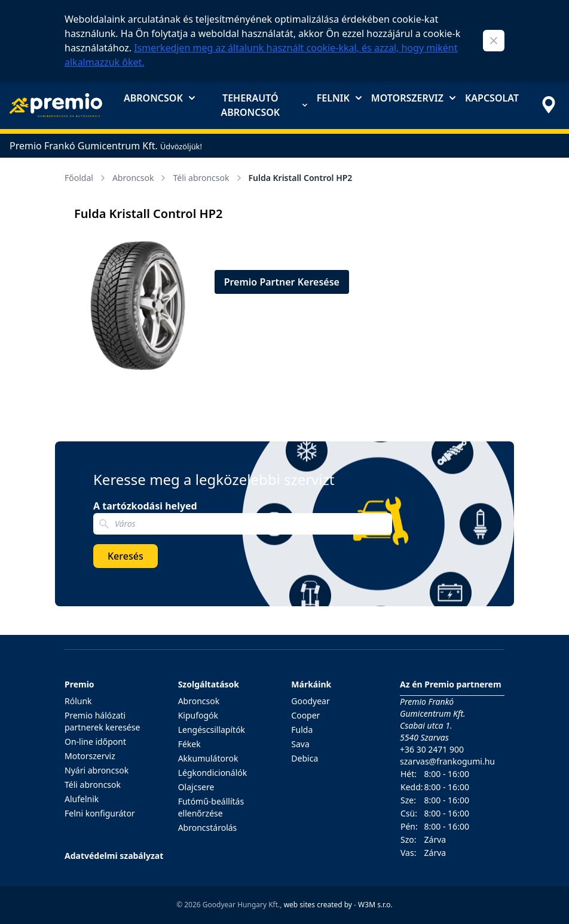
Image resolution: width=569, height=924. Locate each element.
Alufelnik (82, 799)
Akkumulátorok (208, 758)
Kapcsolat (492, 98)
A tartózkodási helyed (145, 506)
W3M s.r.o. (375, 905)
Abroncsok (159, 98)
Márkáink (311, 684)
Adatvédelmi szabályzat (114, 856)
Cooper (305, 715)
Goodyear (310, 701)
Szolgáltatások (209, 684)
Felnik (339, 98)
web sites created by (318, 905)
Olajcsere (196, 787)
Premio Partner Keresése (282, 282)
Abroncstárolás (208, 828)
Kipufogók (198, 715)
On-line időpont (95, 742)
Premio (79, 684)
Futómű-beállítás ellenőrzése (211, 807)
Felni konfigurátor (100, 813)
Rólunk (78, 701)
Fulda (302, 730)
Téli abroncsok (208, 178)
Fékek (189, 744)
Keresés (126, 556)
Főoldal (86, 178)
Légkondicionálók (213, 773)
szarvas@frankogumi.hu (447, 761)
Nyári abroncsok (97, 770)
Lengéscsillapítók (212, 730)
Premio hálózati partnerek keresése (102, 721)
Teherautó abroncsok (264, 105)
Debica (305, 758)
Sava (300, 744)
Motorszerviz (413, 98)
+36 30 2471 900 (432, 749)
